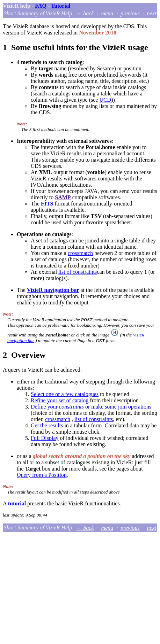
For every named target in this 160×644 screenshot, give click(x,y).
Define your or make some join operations (91, 407)
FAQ (41, 6)
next (152, 13)
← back (85, 13)
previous (130, 13)
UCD (105, 100)
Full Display (45, 438)
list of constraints (78, 272)
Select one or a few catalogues (65, 394)
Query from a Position (42, 475)
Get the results (47, 425)
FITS (47, 204)
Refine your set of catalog (60, 400)
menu (107, 13)
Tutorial (61, 6)
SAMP (63, 197)
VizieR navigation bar (53, 290)
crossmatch (80, 253)
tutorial (17, 503)
